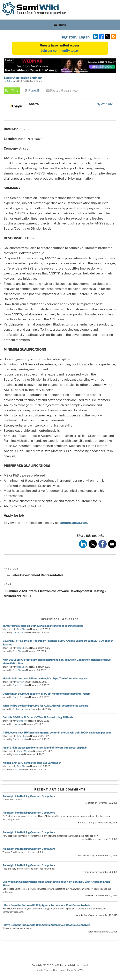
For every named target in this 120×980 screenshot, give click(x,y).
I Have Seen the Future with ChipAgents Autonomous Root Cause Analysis (46, 905)
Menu (60, 25)
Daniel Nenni (19, 633)
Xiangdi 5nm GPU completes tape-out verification (32, 763)
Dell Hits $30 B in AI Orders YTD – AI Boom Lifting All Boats (38, 717)
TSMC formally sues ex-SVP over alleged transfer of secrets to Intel (43, 626)
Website (107, 104)
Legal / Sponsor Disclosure (50, 970)
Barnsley (21, 721)
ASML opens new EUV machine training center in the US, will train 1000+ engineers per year (57, 733)
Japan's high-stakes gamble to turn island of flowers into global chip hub (44, 748)
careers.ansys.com (73, 523)
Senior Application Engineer (23, 78)
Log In (84, 37)
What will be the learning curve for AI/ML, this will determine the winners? (46, 706)
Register (68, 37)
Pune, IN (34, 91)
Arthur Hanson (20, 709)
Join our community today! (60, 51)
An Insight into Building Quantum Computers (29, 796)
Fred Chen (22, 629)
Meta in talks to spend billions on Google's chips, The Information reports (45, 678)
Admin (10, 81)
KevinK (21, 682)
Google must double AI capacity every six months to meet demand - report (46, 694)
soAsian (17, 724)
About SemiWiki (76, 970)
